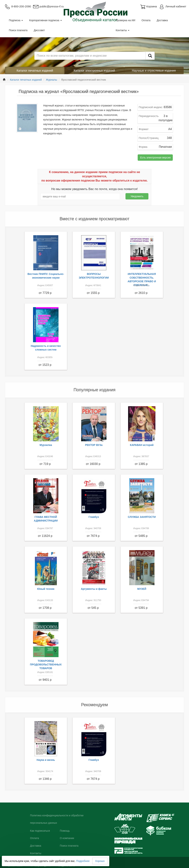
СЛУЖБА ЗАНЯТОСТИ (142, 517)
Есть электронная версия (155, 158)
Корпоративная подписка (45, 20)
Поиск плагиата (18, 30)
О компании (67, 838)
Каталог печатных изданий (35, 71)
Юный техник (46, 589)
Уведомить (137, 196)
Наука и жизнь (46, 760)
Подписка (16, 20)
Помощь (65, 831)
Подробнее (83, 861)
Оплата (146, 20)
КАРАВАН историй (142, 445)
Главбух (94, 517)
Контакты (123, 30)
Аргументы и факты (94, 589)
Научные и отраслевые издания (154, 71)
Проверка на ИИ (126, 20)
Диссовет (39, 30)
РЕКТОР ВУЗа (94, 445)
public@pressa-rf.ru (48, 6)
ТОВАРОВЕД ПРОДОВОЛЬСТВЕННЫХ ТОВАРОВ (46, 665)
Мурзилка (46, 445)
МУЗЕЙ (142, 589)
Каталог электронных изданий (94, 71)
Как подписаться (40, 831)
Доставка (162, 20)
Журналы (51, 80)
